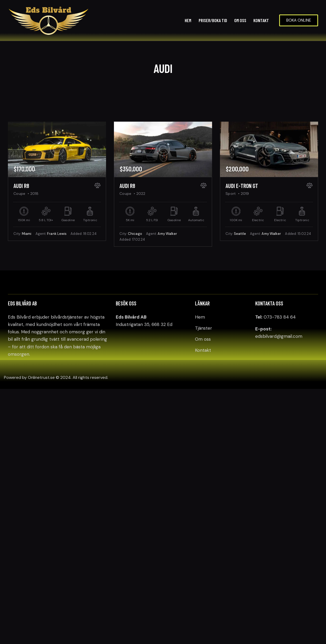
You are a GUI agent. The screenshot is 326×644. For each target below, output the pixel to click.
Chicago (135, 234)
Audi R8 (21, 186)
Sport (231, 194)
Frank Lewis (57, 234)
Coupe (19, 194)
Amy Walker (167, 234)
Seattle (240, 234)
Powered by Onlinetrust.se (29, 377)
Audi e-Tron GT (242, 186)
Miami (27, 234)
